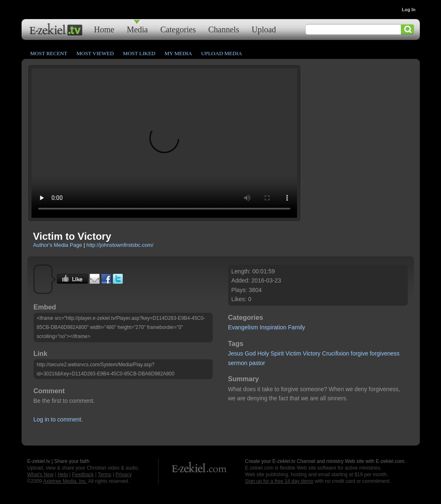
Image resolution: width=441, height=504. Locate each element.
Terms (105, 475)
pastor (257, 363)
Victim (293, 353)
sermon (238, 363)
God (250, 353)
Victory (312, 353)
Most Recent (49, 53)
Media (137, 29)
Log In (409, 10)
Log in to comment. (58, 419)
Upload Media (222, 53)
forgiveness (385, 353)
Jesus (236, 353)
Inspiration (273, 327)
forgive (360, 353)
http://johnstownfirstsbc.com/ (120, 245)
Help (63, 475)
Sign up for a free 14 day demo (279, 481)
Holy (263, 353)
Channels (224, 29)
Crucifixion (335, 353)
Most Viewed (95, 53)
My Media (178, 53)
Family (296, 327)
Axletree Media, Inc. (65, 481)
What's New (41, 475)
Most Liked (139, 53)
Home (104, 29)
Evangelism (243, 327)
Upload (264, 29)
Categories (178, 29)
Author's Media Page (58, 245)
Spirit (277, 353)
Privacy (123, 475)
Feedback (83, 475)
